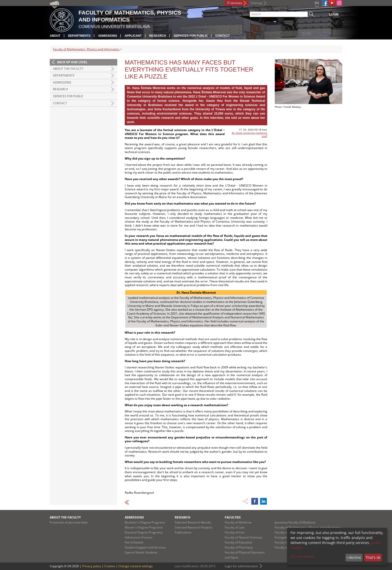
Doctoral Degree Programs (144, 532)
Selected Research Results (193, 522)
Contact (222, 36)
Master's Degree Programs (144, 527)
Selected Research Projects (194, 527)
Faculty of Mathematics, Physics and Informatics (86, 49)
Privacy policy (92, 566)
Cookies (110, 566)
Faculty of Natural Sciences (243, 537)
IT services (235, 3)
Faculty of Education (239, 542)
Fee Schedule (134, 542)
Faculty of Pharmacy (239, 547)
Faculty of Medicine (238, 522)
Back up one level (72, 62)
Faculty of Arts (235, 532)
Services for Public (191, 36)
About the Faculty (68, 69)
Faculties (233, 517)
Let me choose (302, 556)
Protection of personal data (69, 522)
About (55, 36)
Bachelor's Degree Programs (145, 522)
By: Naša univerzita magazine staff (249, 134)
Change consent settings (136, 566)
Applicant (133, 36)
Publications (183, 532)
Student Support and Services (145, 547)
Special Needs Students (141, 552)
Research (158, 36)
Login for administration (241, 566)
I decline (354, 557)
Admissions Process (139, 537)
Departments (79, 36)
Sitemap (256, 3)
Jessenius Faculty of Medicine (295, 522)
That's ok (373, 557)
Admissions (107, 36)
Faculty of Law (234, 527)
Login (334, 15)
